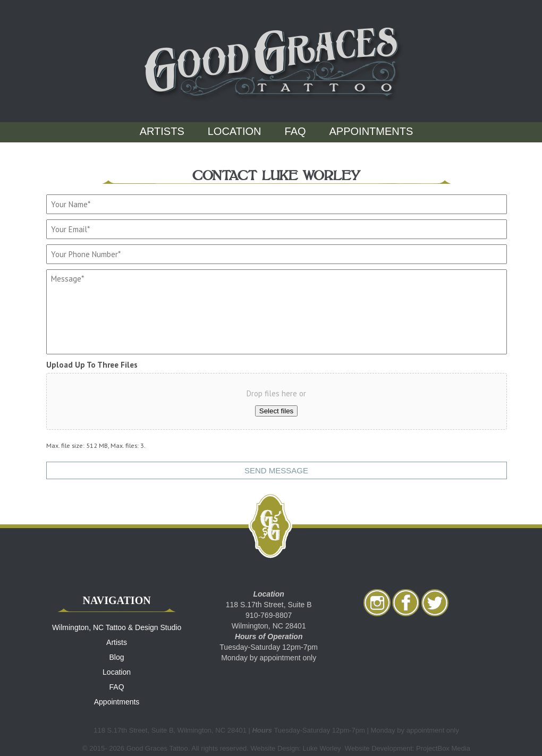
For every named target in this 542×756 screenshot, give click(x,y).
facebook (406, 602)
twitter (435, 602)
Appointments (371, 131)
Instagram (377, 602)
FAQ (295, 131)
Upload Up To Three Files (92, 365)
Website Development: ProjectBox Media (408, 748)
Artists (162, 131)
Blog (117, 657)
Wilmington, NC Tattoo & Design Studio (117, 627)
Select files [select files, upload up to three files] (276, 411)
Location (235, 131)
